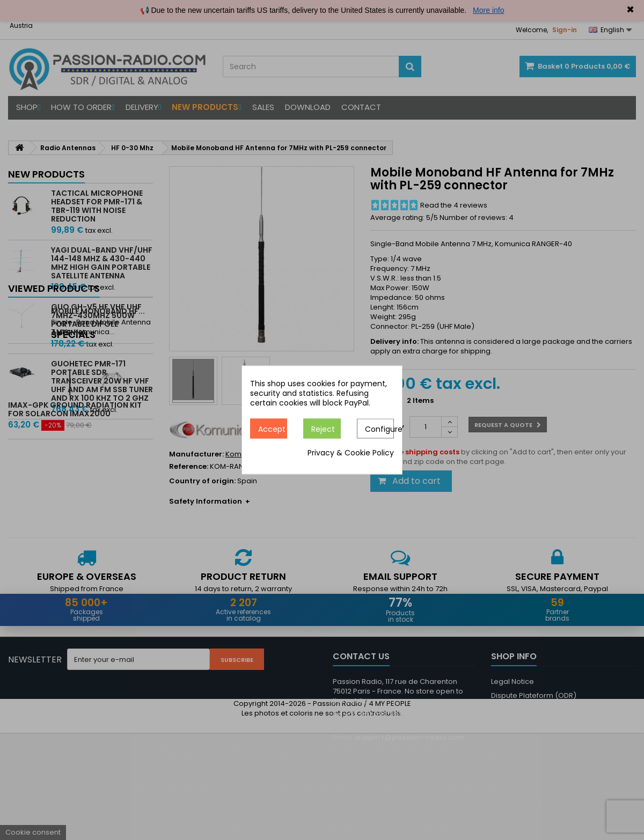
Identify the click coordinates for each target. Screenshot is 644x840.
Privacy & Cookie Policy (351, 453)
